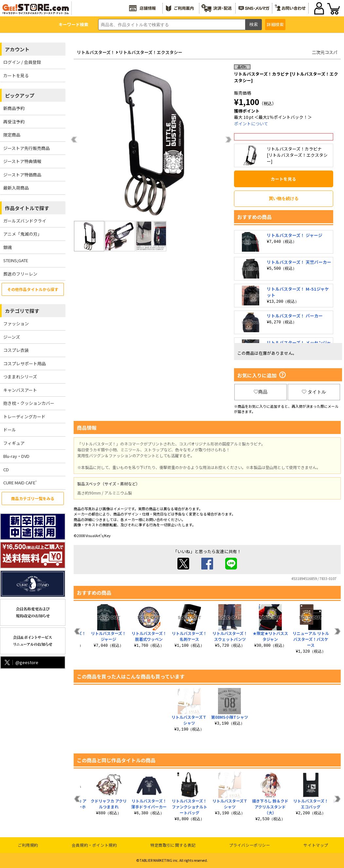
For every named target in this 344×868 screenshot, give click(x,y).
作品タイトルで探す (27, 208)
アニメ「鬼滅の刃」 (22, 234)
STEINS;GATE (16, 260)
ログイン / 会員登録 (22, 62)
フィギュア (14, 443)
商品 (261, 392)
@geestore (21, 662)
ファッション (16, 324)
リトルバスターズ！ (96, 52)
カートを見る (16, 75)
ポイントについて (251, 124)
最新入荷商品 (16, 188)
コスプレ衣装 (16, 350)
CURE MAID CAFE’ (20, 483)
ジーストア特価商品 (22, 175)
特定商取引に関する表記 (173, 845)
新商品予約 (14, 108)
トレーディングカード (24, 416)
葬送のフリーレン (20, 274)
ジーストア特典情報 (22, 161)
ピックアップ (20, 95)
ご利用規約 (28, 845)
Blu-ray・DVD (16, 456)
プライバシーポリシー (250, 845)
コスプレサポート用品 (25, 363)
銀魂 (8, 247)
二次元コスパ (325, 52)
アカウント (17, 49)
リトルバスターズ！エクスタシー (151, 52)
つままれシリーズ (20, 377)
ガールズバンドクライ (25, 221)
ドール (10, 430)
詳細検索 (275, 24)
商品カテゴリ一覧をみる (33, 498)
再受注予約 (14, 122)
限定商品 (12, 135)
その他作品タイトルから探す (33, 289)
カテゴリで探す (22, 311)
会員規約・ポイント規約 (94, 845)
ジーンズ (12, 337)
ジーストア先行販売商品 (27, 148)
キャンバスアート (20, 390)
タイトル (314, 392)
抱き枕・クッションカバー (29, 403)
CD (6, 470)
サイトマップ (316, 845)
